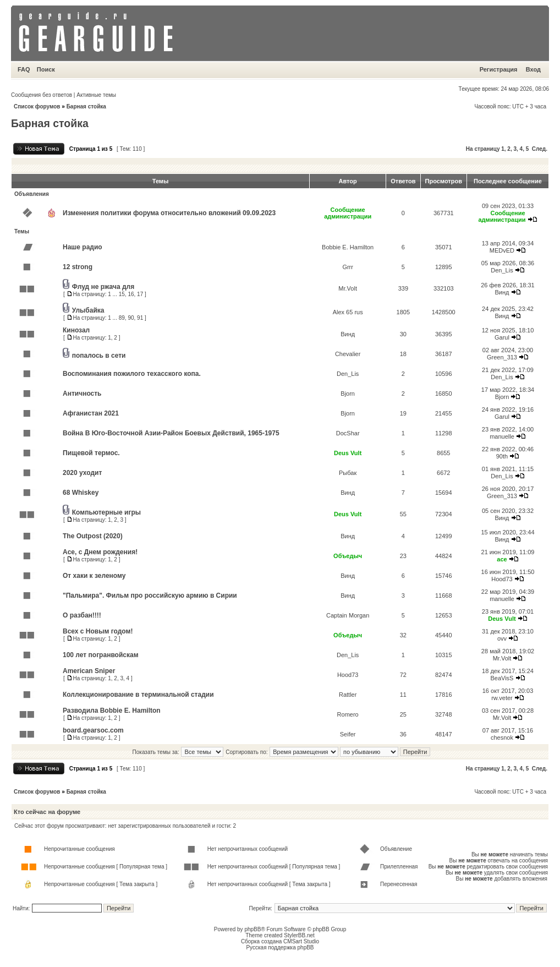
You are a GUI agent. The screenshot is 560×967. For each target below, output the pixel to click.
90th (502, 456)
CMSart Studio (301, 941)
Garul (502, 337)
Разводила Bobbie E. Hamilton (112, 711)
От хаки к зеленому (94, 576)
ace (502, 559)
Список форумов (37, 106)
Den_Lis (502, 270)
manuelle (502, 436)
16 (131, 294)
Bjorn (348, 394)
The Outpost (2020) (93, 536)
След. (540, 149)
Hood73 (502, 579)
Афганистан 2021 (91, 413)
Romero (348, 714)
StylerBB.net (299, 935)
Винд (502, 292)
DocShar (348, 433)
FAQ (24, 69)
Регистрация (499, 69)
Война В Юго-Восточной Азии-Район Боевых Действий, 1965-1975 (171, 433)
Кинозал (76, 330)
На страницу (483, 149)
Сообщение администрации (348, 213)
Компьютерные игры (106, 512)
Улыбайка (88, 310)
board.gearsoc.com (93, 730)
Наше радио (83, 247)
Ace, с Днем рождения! (100, 552)
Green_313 (502, 357)
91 (140, 318)
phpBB (252, 929)
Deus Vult (348, 453)
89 (122, 318)
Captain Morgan (348, 615)
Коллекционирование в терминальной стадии (138, 695)
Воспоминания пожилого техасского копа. (132, 374)
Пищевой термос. (91, 453)
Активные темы (96, 95)
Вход (533, 69)
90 (131, 318)
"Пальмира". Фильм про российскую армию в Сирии (150, 596)
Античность (82, 394)
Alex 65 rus (348, 312)
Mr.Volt (348, 288)
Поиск (46, 69)
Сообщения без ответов (42, 95)
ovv (502, 638)
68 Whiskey (81, 493)
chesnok (502, 737)
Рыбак (348, 473)
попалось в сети (99, 356)
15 (122, 294)
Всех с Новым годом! (98, 631)
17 (140, 294)
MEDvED (502, 250)
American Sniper (89, 671)
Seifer (348, 734)
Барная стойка (86, 106)
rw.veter (502, 698)
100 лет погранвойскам (101, 655)
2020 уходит (82, 473)
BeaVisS (502, 678)
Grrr (348, 267)
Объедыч (348, 556)
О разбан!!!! (82, 615)
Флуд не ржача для (103, 287)
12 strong (78, 267)
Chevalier (348, 354)
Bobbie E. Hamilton (348, 247)
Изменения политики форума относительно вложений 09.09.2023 (169, 213)
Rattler (348, 695)
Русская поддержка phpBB (280, 947)
